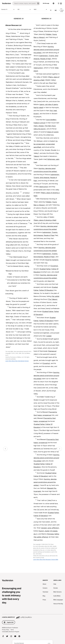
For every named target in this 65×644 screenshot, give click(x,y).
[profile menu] (60, 3)
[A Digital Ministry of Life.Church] (32, 616)
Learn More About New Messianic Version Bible (46, 560)
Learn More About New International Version (17, 361)
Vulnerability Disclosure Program (11, 632)
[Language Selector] (53, 3)
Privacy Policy (6, 630)
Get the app (46, 3)
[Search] (24, 3)
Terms (12, 630)
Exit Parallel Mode (61, 10)
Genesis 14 (8, 9)
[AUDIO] (51, 10)
